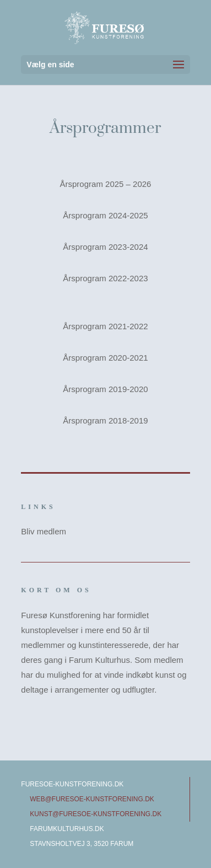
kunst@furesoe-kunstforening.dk (96, 814)
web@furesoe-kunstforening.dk (92, 799)
